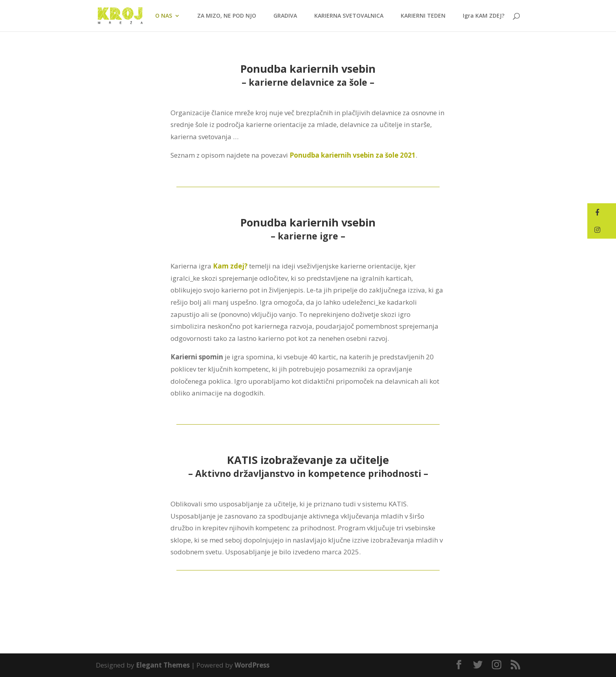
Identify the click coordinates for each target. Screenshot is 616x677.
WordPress (252, 665)
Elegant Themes (163, 665)
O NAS (164, 16)
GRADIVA (285, 16)
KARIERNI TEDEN (423, 16)
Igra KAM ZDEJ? (484, 16)
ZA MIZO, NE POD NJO (227, 16)
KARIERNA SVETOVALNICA (349, 16)
